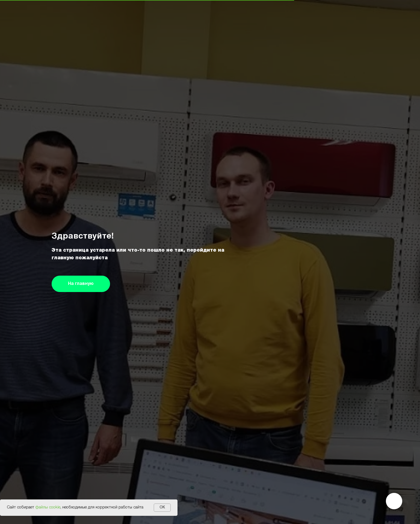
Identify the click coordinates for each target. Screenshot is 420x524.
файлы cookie (48, 507)
